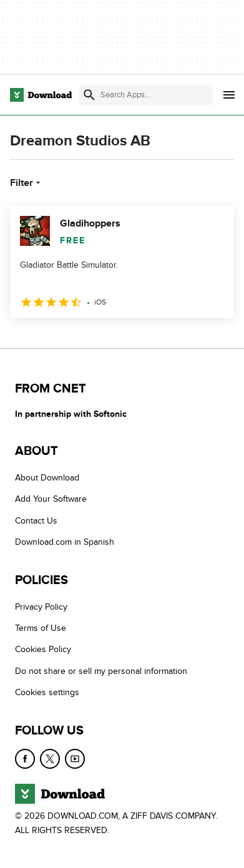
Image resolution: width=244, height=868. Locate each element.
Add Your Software (51, 499)
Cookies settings (47, 692)
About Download (47, 478)
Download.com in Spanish (65, 542)
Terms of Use (41, 628)
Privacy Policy (41, 607)
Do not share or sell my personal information (101, 671)
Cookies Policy (43, 649)
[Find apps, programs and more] (146, 95)
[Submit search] (89, 95)
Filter (27, 183)
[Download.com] (41, 95)
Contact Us (36, 521)
